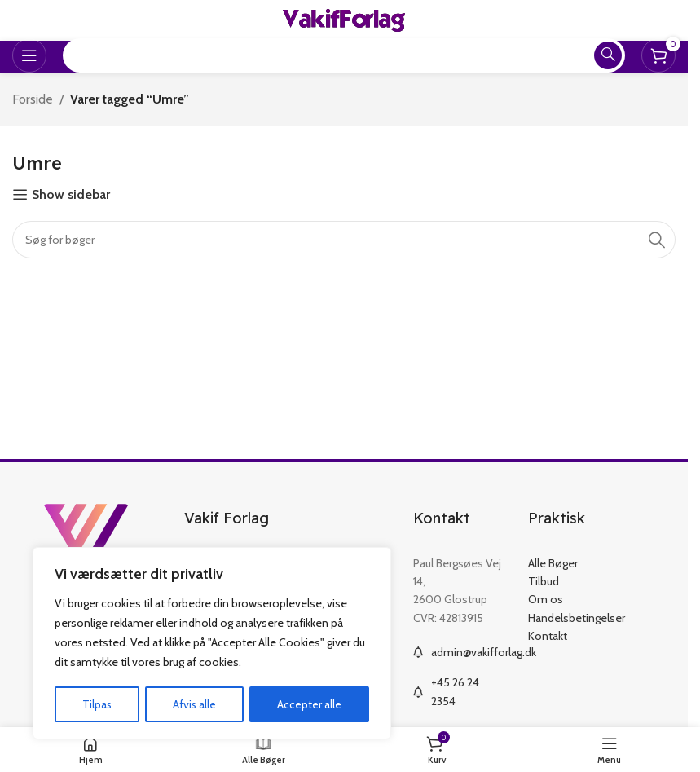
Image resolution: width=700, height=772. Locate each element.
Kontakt (548, 636)
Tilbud (544, 581)
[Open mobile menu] (29, 55)
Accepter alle (310, 704)
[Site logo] (344, 19)
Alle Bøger (553, 563)
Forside (33, 99)
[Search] (344, 240)
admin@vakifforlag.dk (484, 652)
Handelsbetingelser (577, 618)
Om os (546, 599)
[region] (212, 644)
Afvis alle (195, 704)
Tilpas (97, 704)
